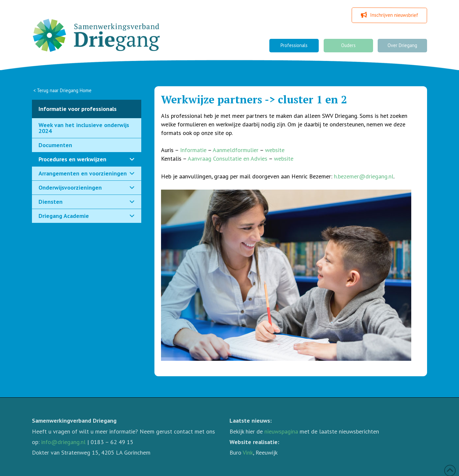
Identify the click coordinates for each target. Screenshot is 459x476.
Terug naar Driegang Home (64, 90)
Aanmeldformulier (236, 150)
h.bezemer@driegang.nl (364, 176)
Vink (248, 452)
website (275, 150)
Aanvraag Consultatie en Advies (228, 159)
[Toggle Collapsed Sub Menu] (87, 159)
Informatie (193, 150)
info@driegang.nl (63, 442)
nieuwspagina (281, 431)
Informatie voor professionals (78, 109)
